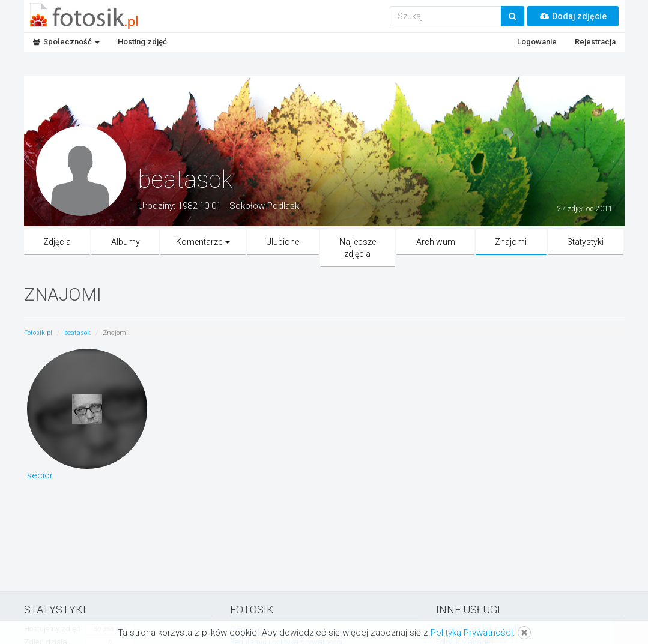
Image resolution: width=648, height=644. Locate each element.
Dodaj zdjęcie (573, 16)
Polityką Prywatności (472, 633)
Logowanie (537, 42)
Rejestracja (595, 42)
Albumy (126, 242)
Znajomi (511, 242)
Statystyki (585, 242)
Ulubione (283, 242)
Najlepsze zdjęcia (358, 248)
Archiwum (436, 242)
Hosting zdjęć (142, 42)
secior (40, 475)
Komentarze (203, 242)
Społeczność (66, 42)
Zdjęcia (57, 242)
